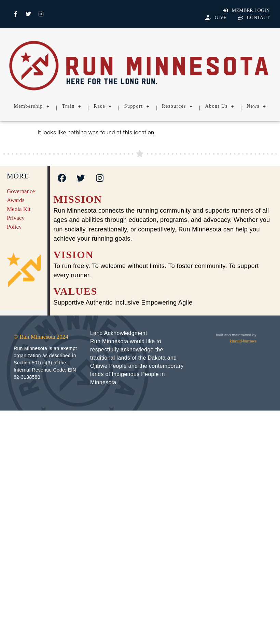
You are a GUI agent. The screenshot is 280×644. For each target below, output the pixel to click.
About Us (220, 106)
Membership (32, 106)
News (256, 106)
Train (72, 106)
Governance (21, 191)
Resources (177, 106)
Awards (16, 200)
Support (137, 106)
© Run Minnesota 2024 (41, 337)
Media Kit (19, 209)
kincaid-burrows (243, 341)
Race (103, 106)
